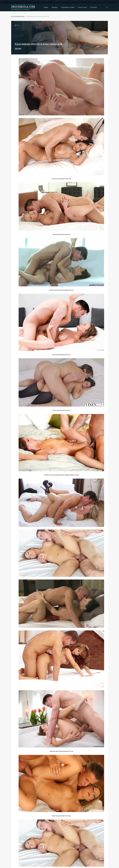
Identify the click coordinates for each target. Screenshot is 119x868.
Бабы (46, 7)
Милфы (55, 7)
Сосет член (82, 7)
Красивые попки (68, 7)
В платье (94, 7)
